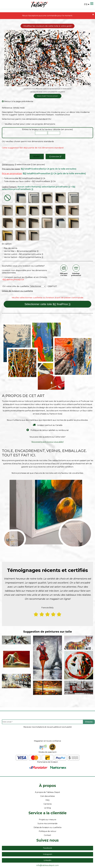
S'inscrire (89, 702)
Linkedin (47, 841)
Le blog (47, 788)
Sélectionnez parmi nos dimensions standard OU (27, 119)
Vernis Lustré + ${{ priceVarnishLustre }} (23, 234)
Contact (47, 815)
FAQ (47, 780)
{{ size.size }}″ (55, 156)
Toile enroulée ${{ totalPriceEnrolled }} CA (24, 178)
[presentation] (47, 716)
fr (87, 4)
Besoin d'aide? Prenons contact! (47, 96)
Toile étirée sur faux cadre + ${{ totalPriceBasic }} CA (29, 181)
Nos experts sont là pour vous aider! (48, 422)
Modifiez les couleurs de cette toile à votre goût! (48, 26)
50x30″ (37, 156)
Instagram (48, 834)
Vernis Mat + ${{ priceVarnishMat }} (20, 231)
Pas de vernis (10, 228)
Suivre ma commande (47, 804)
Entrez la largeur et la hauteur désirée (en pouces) (48, 129)
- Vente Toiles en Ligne (44, 855)
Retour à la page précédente (18, 101)
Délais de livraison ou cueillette (17, 271)
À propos (47, 766)
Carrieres (48, 784)
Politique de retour (48, 811)
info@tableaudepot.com (48, 846)
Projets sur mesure (48, 800)
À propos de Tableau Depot (47, 773)
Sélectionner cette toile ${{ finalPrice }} (48, 284)
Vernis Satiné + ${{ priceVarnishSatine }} (23, 237)
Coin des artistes (47, 776)
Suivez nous (48, 820)
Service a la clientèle (48, 793)
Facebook (48, 828)
